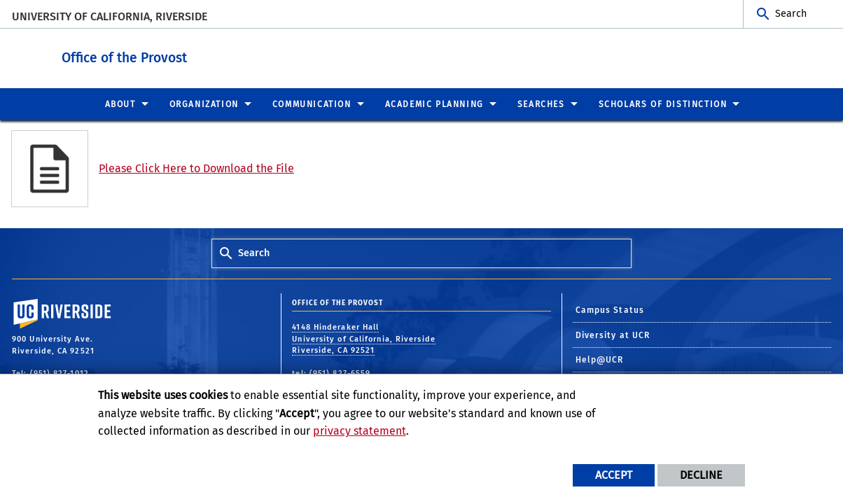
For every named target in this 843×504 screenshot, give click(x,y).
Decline (701, 475)
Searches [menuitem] (541, 104)
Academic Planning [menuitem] (434, 104)
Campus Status (610, 309)
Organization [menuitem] (204, 104)
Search (791, 14)
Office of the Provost (211, 55)
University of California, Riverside (110, 16)
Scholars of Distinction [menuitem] (663, 104)
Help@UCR (600, 359)
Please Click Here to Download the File (196, 168)
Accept (614, 475)
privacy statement (360, 431)
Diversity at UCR (613, 335)
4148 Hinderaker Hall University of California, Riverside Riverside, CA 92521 (364, 338)
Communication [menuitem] (312, 104)
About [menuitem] (120, 104)
